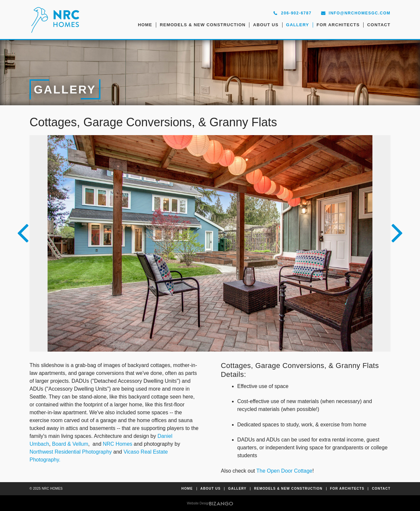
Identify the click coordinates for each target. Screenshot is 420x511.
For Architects (338, 25)
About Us (266, 25)
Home (145, 25)
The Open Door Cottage (284, 471)
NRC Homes (117, 444)
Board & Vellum (70, 444)
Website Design (199, 503)
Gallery (298, 25)
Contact (379, 25)
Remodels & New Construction (203, 25)
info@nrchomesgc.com (360, 13)
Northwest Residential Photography (71, 452)
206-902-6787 (296, 13)
